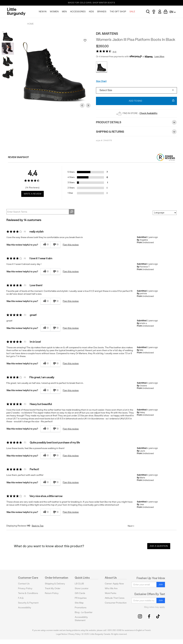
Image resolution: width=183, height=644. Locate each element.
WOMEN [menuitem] (54, 12)
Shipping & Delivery (55, 584)
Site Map (79, 603)
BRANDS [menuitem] (102, 12)
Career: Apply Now (114, 584)
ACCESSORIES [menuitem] (78, 12)
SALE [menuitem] (132, 12)
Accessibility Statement (81, 619)
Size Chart (101, 81)
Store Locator (82, 588)
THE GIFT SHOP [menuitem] (118, 12)
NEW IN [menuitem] (43, 12)
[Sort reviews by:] (165, 213)
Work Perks (111, 593)
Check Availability (148, 113)
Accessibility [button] (25, 608)
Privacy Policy (25, 588)
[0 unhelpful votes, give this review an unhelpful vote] (55, 245)
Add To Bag (152, 101)
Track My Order (53, 588)
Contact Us (24, 584)
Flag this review (71, 245)
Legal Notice (62, 634)
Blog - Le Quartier (84, 612)
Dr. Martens (107, 34)
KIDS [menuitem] (91, 12)
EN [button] (173, 12)
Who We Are (111, 588)
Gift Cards (80, 593)
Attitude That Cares (115, 598)
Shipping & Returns (136, 132)
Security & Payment (28, 603)
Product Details (136, 122)
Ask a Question (159, 546)
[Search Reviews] (40, 212)
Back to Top (38, 526)
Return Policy (52, 593)
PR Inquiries (81, 598)
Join (161, 584)
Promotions (81, 608)
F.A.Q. (21, 598)
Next (89, 105)
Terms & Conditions (28, 593)
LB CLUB (79, 584)
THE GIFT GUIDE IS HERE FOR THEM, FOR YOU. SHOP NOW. (92, 5)
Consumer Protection (116, 603)
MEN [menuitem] (64, 12)
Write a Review (32, 194)
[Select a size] (136, 90)
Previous (83, 105)
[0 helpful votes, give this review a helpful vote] (45, 245)
